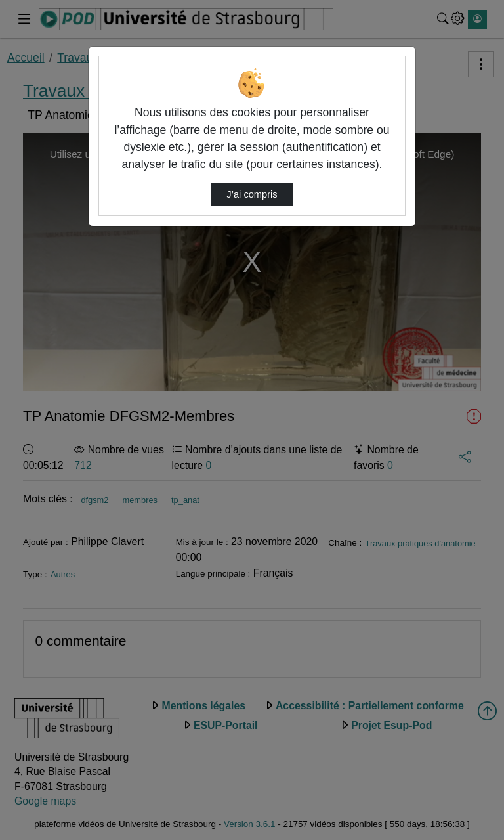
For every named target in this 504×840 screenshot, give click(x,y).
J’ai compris (252, 194)
